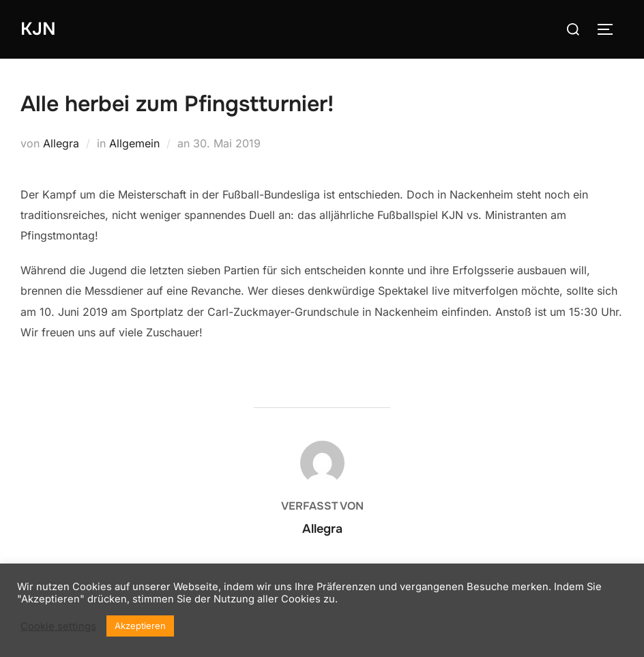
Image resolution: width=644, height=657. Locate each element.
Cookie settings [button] (58, 626)
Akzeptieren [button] (140, 626)
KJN (38, 29)
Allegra (61, 143)
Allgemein (134, 143)
